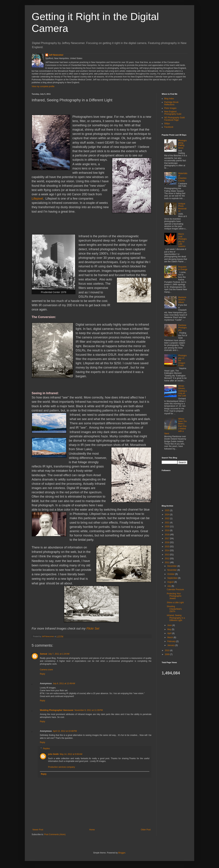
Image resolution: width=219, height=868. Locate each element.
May (170, 629)
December (172, 566)
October (171, 574)
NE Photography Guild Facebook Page (174, 119)
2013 (168, 555)
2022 (168, 518)
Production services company (62, 767)
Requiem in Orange (183, 268)
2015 (168, 547)
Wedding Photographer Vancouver (57, 710)
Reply (43, 674)
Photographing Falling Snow (182, 144)
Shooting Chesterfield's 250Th (174, 609)
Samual (44, 654)
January (171, 645)
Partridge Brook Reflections (171, 103)
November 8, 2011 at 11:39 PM (89, 710)
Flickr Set (93, 629)
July (169, 586)
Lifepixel (37, 199)
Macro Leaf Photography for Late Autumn (182, 240)
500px (167, 124)
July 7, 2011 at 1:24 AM (59, 654)
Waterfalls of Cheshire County (183, 177)
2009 (168, 654)
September (173, 578)
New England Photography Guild (173, 113)
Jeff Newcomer (56, 55)
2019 (168, 530)
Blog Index (169, 99)
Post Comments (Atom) (55, 834)
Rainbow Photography (182, 328)
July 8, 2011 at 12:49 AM (64, 683)
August (171, 582)
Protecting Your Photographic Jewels (174, 596)
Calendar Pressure (175, 590)
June (170, 625)
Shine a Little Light (175, 603)
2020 (168, 527)
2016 (168, 542)
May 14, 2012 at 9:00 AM (71, 754)
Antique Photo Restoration (182, 207)
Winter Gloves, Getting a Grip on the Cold (182, 391)
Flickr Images (170, 108)
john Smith (53, 754)
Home (92, 830)
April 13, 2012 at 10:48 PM (65, 731)
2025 (168, 510)
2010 (168, 650)
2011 (168, 562)
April (170, 633)
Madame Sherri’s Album (182, 300)
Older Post (146, 830)
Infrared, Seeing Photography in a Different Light (176, 618)
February (172, 641)
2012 (168, 559)
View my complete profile (43, 86)
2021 (168, 523)
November (172, 570)
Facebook (169, 127)
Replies (46, 749)
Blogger (122, 853)
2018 (168, 535)
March (170, 637)
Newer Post (38, 830)
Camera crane (46, 670)
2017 (168, 538)
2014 (168, 550)
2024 (168, 515)
